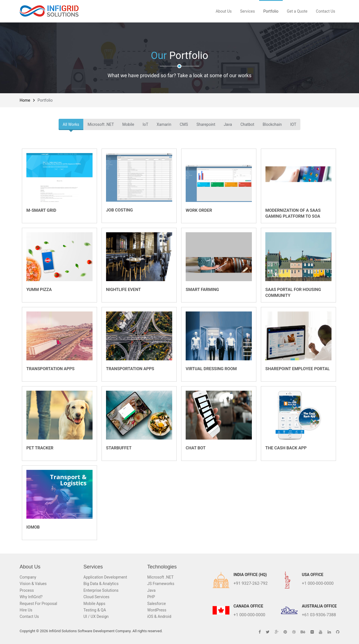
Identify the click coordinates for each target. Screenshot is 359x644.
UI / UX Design (96, 616)
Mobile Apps (95, 604)
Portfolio (271, 11)
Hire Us (26, 610)
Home (25, 100)
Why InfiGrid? (31, 597)
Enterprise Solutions (101, 590)
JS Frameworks (161, 584)
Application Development (105, 577)
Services (248, 11)
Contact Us (325, 11)
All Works (71, 124)
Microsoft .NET (101, 124)
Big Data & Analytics (101, 584)
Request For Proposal (38, 604)
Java (228, 124)
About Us (224, 11)
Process (27, 590)
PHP (151, 597)
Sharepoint (206, 124)
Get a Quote (297, 11)
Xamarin (164, 124)
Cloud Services (96, 597)
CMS (184, 124)
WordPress (157, 610)
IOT (293, 124)
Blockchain (272, 124)
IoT (145, 124)
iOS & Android (159, 616)
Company (28, 577)
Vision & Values (33, 584)
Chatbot (247, 124)
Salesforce (157, 604)
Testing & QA (95, 610)
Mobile (128, 124)
